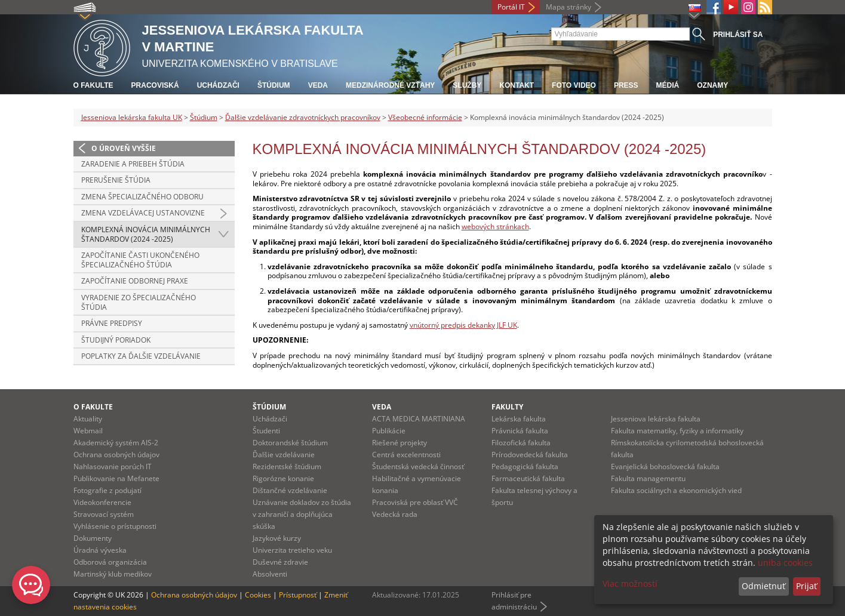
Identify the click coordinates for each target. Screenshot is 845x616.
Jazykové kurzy (277, 538)
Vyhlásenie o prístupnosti (115, 526)
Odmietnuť (763, 586)
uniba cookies (785, 563)
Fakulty (507, 407)
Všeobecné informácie (425, 117)
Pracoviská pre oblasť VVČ (415, 502)
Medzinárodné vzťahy (390, 85)
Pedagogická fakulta (525, 466)
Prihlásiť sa (738, 35)
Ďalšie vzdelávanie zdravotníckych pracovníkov (303, 117)
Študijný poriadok (116, 340)
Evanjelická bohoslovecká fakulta (665, 466)
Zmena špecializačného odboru (142, 197)
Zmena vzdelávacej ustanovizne (143, 213)
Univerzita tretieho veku (292, 550)
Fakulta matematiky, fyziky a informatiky (677, 431)
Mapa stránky (569, 7)
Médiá (668, 85)
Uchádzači (218, 85)
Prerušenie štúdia (116, 180)
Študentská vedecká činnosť (418, 466)
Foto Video (574, 85)
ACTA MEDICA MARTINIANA (419, 419)
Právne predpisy (112, 323)
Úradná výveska (100, 550)
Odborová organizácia (110, 562)
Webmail (88, 431)
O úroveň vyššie (124, 148)
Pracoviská (155, 85)
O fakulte (93, 85)
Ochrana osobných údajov (116, 455)
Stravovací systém (104, 514)
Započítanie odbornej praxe (135, 281)
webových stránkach (495, 227)
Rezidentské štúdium (287, 466)
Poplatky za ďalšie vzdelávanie (141, 356)
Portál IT (511, 7)
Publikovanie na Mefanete (116, 478)
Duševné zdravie (280, 562)
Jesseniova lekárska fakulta (656, 419)
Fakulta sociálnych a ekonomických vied (676, 490)
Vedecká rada (395, 514)
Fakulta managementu (648, 478)
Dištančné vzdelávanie (290, 490)
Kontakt (517, 85)
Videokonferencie (102, 502)
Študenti (266, 431)
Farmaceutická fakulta (528, 478)
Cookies (258, 595)
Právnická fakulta (520, 431)
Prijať (806, 586)
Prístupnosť (298, 595)
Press (626, 85)
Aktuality (88, 419)
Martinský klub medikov (113, 574)
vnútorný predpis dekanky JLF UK (463, 325)
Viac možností (630, 583)
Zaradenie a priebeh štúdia (133, 164)
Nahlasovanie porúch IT (113, 466)
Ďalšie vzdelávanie (284, 455)
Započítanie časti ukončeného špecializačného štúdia (140, 260)
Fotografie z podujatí (107, 490)
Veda (318, 85)
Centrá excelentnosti (406, 455)
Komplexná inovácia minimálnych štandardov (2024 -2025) (146, 234)
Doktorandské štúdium (290, 443)
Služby (467, 85)
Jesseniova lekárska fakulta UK (132, 117)
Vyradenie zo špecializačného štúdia (139, 302)
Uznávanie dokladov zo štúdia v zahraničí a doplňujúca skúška (302, 514)
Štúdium (274, 85)
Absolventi (270, 574)
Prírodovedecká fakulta (530, 455)
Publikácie (389, 431)
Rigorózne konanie (283, 478)
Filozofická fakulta (521, 443)
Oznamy (712, 85)
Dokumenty (93, 538)
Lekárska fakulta (519, 419)
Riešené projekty (400, 443)
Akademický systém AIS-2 (116, 443)
